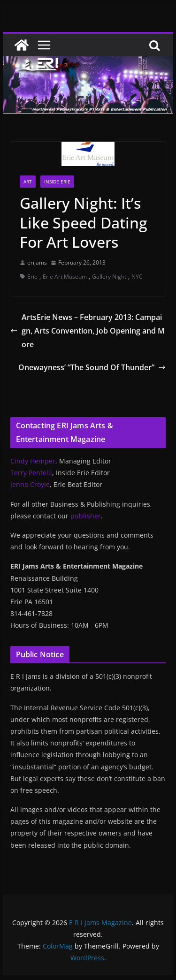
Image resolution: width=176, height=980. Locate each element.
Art (28, 182)
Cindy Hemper (33, 461)
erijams (37, 262)
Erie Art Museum (65, 277)
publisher (86, 516)
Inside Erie (57, 182)
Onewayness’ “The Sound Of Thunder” (92, 367)
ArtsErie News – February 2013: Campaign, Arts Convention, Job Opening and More (88, 331)
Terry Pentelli (31, 473)
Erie (32, 277)
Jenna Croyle (30, 484)
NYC (137, 277)
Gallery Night (109, 277)
